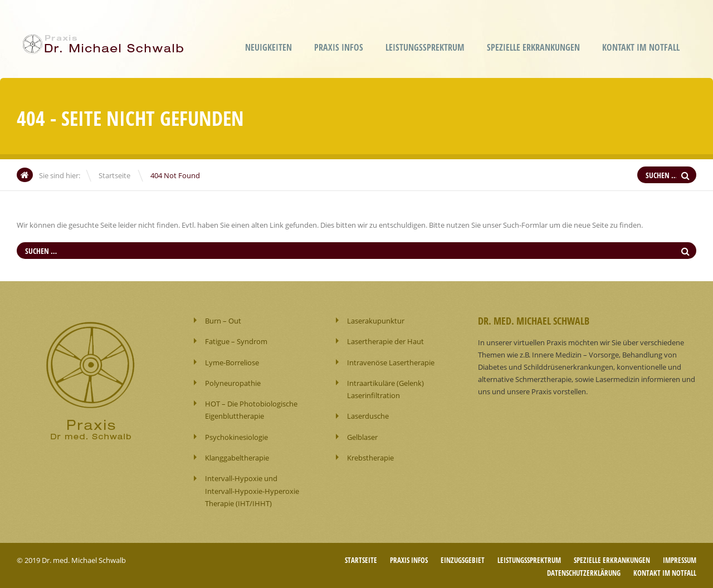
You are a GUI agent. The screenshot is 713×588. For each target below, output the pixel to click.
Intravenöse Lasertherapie (391, 362)
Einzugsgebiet (463, 558)
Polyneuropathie (233, 383)
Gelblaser (362, 436)
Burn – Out (223, 321)
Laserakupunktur (376, 321)
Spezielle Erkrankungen (533, 47)
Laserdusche (368, 415)
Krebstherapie (370, 457)
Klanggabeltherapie (237, 457)
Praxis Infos (339, 47)
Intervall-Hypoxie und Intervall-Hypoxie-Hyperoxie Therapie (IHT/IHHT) (252, 489)
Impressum (680, 558)
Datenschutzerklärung (584, 571)
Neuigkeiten (268, 47)
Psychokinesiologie (236, 436)
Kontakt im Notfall (641, 47)
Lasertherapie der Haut (385, 341)
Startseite (114, 175)
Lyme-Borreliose (232, 362)
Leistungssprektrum (425, 47)
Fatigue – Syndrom (236, 341)
